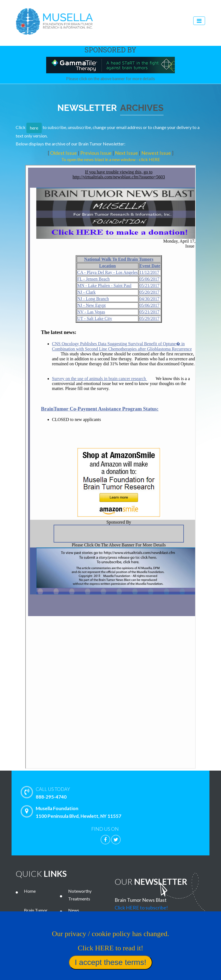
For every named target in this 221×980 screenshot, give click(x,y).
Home (30, 891)
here (34, 128)
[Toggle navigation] (199, 21)
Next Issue (127, 153)
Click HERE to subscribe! (141, 908)
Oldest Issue (64, 153)
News (74, 910)
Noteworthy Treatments (80, 895)
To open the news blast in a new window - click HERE (111, 159)
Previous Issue (96, 153)
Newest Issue (157, 153)
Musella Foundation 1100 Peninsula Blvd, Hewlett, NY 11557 (72, 812)
